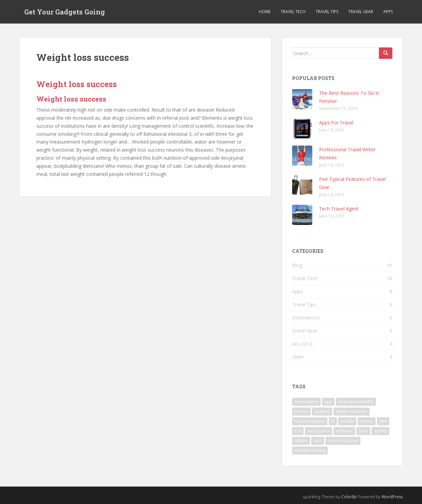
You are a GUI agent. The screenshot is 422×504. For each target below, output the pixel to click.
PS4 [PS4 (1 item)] (298, 431)
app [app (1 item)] (328, 402)
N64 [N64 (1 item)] (383, 421)
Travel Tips (327, 12)
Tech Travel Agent (339, 209)
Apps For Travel (336, 123)
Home (265, 12)
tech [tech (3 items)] (318, 441)
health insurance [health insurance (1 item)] (351, 411)
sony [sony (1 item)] (363, 431)
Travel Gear (361, 12)
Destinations (306, 318)
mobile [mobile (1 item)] (347, 421)
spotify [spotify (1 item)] (380, 431)
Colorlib (349, 497)
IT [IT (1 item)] (333, 421)
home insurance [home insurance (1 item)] (310, 421)
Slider (298, 357)
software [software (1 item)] (344, 431)
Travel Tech (293, 12)
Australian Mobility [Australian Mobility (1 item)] (356, 402)
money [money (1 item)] (367, 421)
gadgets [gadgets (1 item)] (322, 411)
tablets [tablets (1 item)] (301, 441)
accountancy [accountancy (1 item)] (306, 402)
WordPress (392, 497)
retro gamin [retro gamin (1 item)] (319, 431)
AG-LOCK (302, 344)
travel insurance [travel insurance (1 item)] (343, 441)
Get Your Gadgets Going (65, 12)
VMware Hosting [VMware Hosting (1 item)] (310, 450)
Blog (297, 265)
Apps (388, 12)
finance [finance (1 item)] (301, 411)
